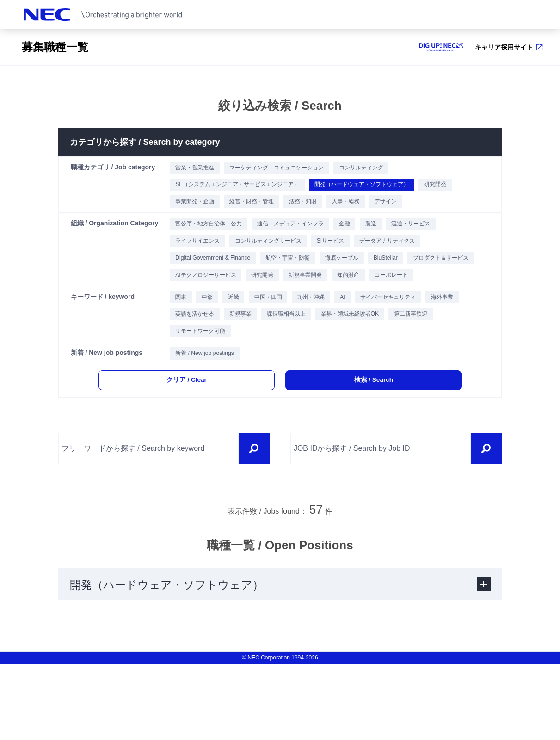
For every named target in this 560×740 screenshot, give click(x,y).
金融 (372, 238)
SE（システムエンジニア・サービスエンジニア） (246, 190)
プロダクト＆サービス (206, 304)
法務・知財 (368, 211)
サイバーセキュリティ (426, 352)
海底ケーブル (368, 282)
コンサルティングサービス (283, 260)
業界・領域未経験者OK (424, 373)
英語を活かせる (240, 373)
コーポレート (193, 325)
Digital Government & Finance (217, 282)
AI (372, 352)
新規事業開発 (410, 304)
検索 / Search (361, 453)
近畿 (243, 352)
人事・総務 (419, 211)
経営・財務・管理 (308, 211)
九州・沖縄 (335, 352)
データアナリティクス (423, 260)
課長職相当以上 (349, 373)
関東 (180, 352)
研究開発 (186, 211)
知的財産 (461, 304)
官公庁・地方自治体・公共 (212, 238)
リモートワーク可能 (260, 395)
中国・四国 (284, 352)
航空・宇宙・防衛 (304, 282)
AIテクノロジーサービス (292, 304)
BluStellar (419, 282)
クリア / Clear (199, 453)
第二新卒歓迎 (193, 395)
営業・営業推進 (196, 168)
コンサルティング (392, 168)
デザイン (467, 211)
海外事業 (186, 373)
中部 (211, 352)
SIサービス (356, 260)
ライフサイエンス (199, 260)
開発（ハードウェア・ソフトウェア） (391, 190)
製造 (404, 238)
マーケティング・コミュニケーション (292, 168)
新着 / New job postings (207, 422)
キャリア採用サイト (509, 47)
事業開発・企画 (240, 211)
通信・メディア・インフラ (308, 238)
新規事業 (295, 373)
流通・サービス (451, 238)
